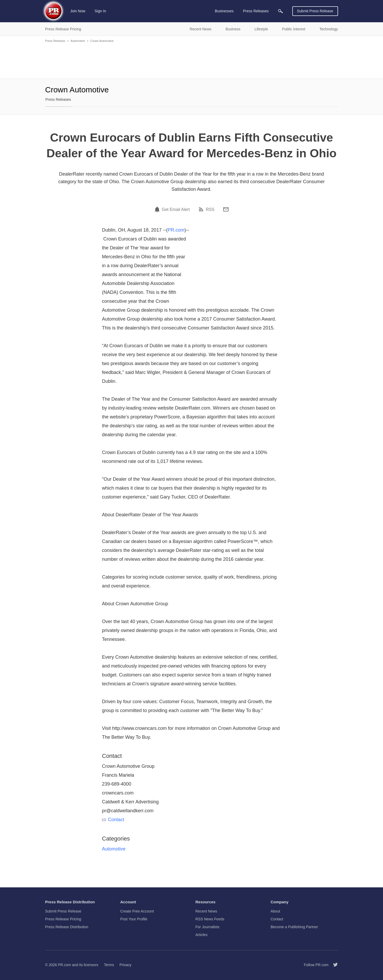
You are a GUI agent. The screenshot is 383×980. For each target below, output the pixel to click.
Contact (113, 820)
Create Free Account (137, 911)
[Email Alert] (158, 209)
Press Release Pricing (63, 919)
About (275, 911)
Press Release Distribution (67, 927)
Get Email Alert (176, 210)
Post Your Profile (134, 919)
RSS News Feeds (210, 919)
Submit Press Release (315, 11)
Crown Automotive (102, 41)
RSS (210, 210)
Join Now (78, 11)
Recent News (206, 911)
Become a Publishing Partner (294, 927)
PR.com (176, 230)
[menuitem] (281, 11)
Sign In (100, 11)
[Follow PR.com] (333, 965)
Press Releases (55, 41)
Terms (109, 965)
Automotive (78, 41)
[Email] (226, 209)
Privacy (125, 965)
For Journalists (208, 927)
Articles (202, 935)
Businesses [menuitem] (224, 11)
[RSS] (202, 209)
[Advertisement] (192, 60)
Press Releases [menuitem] (256, 11)
